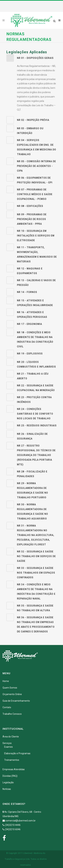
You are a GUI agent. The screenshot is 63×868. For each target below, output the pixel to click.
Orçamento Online (12, 694)
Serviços (7, 743)
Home (6, 681)
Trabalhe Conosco (12, 714)
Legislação (8, 782)
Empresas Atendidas (14, 769)
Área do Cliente (11, 737)
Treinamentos (12, 760)
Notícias (7, 789)
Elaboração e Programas (17, 753)
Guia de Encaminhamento (16, 701)
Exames (8, 747)
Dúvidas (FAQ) (10, 776)
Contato (7, 707)
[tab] (32, 58)
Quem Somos (10, 688)
